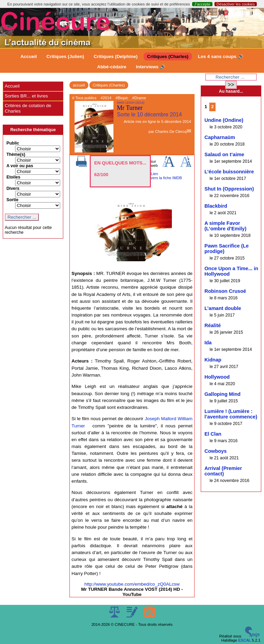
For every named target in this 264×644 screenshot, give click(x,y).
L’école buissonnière (229, 172)
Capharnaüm (220, 137)
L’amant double (223, 308)
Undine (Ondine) (224, 120)
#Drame (139, 98)
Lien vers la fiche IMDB (167, 176)
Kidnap (213, 360)
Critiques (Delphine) (115, 56)
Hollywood (217, 377)
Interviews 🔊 (151, 67)
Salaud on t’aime (224, 154)
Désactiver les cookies (236, 4)
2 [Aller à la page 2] (212, 107)
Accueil (29, 56)
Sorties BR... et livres (26, 96)
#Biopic (122, 98)
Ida (208, 343)
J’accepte (202, 4)
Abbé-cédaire (112, 67)
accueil (79, 85)
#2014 (106, 98)
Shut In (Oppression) (229, 189)
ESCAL (244, 640)
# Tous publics (84, 98)
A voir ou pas (20, 166)
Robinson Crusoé (225, 291)
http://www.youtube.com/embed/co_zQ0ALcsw (132, 584)
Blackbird (216, 206)
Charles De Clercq (171, 131)
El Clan (213, 434)
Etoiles (13, 177)
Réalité (213, 325)
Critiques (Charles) (168, 56)
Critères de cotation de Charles (28, 108)
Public (13, 143)
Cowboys (216, 451)
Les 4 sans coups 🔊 (221, 56)
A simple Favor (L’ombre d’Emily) (225, 226)
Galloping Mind (223, 394)
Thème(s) (16, 154)
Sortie (13, 200)
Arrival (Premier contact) (223, 471)
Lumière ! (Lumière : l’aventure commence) (231, 414)
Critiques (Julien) (65, 56)
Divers (13, 188)
